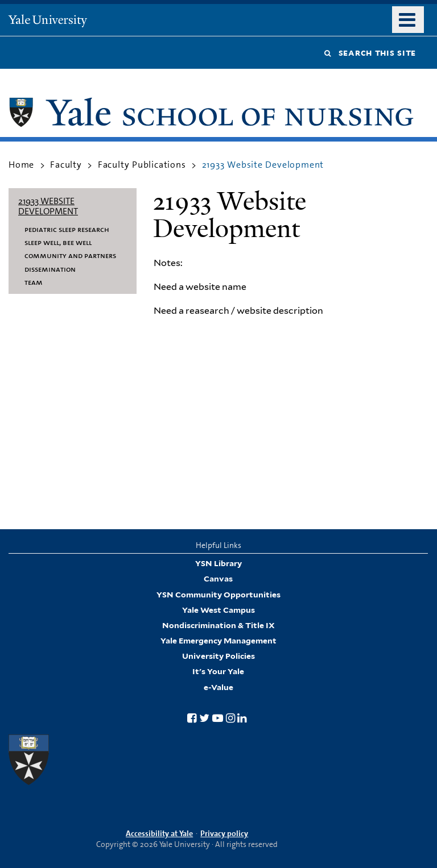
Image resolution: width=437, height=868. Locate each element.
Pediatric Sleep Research (67, 229)
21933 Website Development (48, 206)
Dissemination (50, 269)
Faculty (66, 165)
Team (34, 282)
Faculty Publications (142, 165)
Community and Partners (70, 255)
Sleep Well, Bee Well (58, 242)
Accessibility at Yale (159, 833)
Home (21, 165)
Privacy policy (224, 833)
